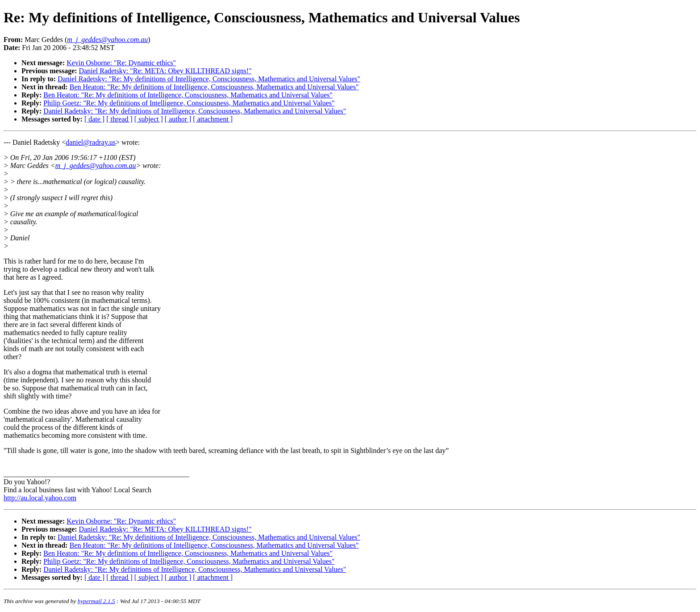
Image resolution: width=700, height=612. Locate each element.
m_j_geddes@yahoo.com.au (96, 166)
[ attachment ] (213, 119)
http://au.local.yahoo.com (40, 498)
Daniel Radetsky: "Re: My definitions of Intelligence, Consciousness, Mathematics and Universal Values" (209, 79)
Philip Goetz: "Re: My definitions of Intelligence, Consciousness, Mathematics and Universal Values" (189, 103)
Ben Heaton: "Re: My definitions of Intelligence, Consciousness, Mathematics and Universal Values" (214, 87)
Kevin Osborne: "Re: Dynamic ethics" (121, 63)
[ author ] (178, 119)
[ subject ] (149, 119)
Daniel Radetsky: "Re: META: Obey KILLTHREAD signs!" (165, 71)
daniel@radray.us (91, 142)
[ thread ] (119, 119)
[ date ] (94, 119)
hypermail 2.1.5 (96, 601)
